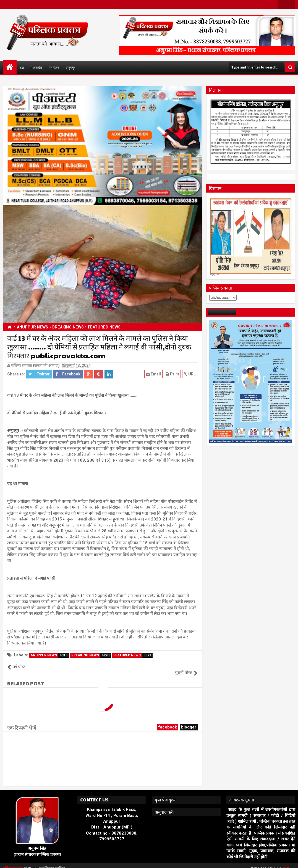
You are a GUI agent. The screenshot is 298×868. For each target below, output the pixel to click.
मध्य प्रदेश (36, 67)
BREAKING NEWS (91, 655)
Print (173, 374)
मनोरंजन (54, 67)
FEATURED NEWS (133, 655)
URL (190, 374)
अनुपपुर (71, 67)
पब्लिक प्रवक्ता (14, 862)
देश (22, 67)
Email (154, 374)
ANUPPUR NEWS (50, 655)
